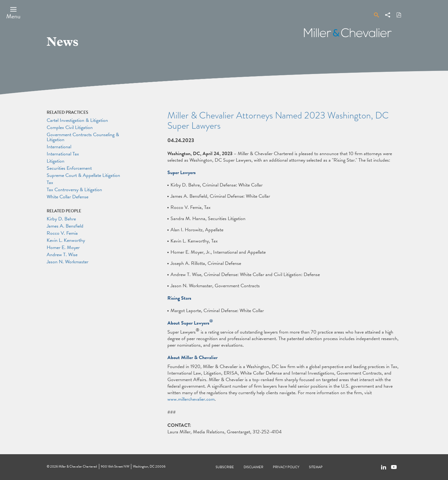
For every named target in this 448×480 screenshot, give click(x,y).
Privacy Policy (286, 467)
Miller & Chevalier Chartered (78, 466)
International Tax (63, 154)
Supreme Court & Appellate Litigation (83, 175)
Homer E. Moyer (63, 247)
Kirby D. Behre (61, 219)
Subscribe (225, 467)
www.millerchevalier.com (191, 399)
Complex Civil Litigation (70, 127)
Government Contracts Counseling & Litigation (83, 137)
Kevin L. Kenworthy (66, 240)
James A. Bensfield (65, 226)
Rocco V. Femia (62, 233)
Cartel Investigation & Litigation (77, 120)
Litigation (56, 161)
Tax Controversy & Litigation (74, 190)
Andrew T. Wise (62, 255)
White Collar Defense (68, 197)
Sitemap (316, 467)
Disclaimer (253, 467)
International (59, 147)
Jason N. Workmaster (68, 262)
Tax (50, 182)
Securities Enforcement (69, 168)
